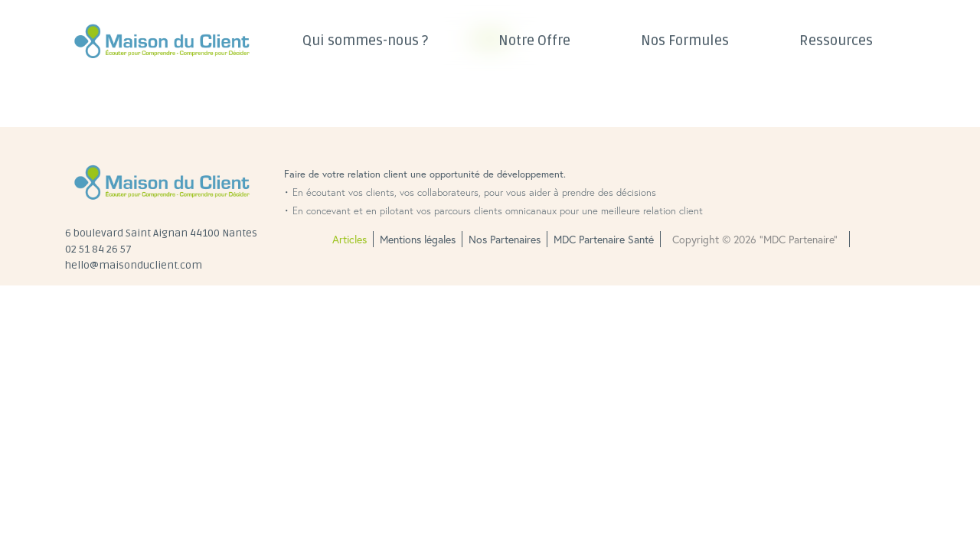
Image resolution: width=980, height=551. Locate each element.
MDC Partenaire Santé (604, 239)
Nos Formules (685, 41)
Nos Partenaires (505, 239)
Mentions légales (418, 239)
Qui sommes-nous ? (365, 41)
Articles (350, 239)
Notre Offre (534, 41)
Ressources (836, 41)
